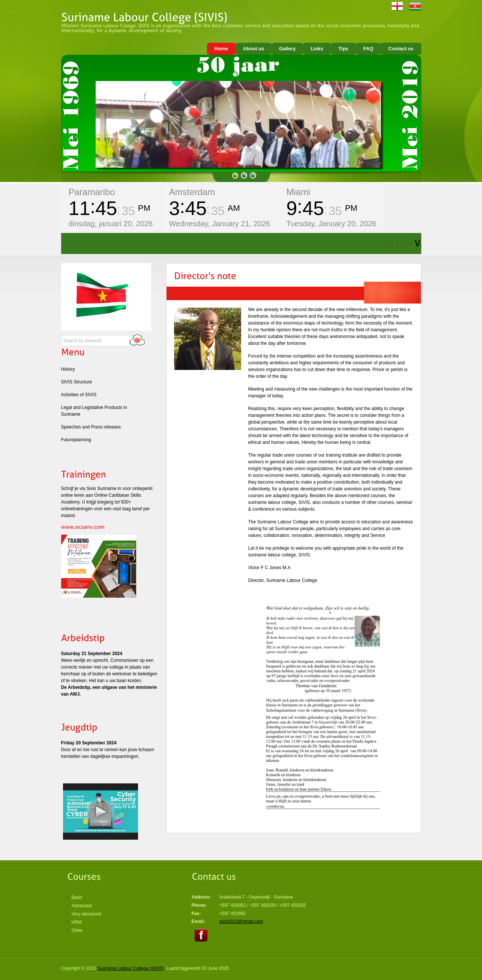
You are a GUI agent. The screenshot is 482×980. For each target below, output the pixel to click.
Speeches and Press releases (91, 427)
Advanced (82, 906)
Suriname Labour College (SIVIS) (131, 968)
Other (77, 930)
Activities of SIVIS (79, 395)
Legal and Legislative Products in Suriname (94, 411)
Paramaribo (92, 192)
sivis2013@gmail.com (241, 921)
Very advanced (86, 914)
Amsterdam (192, 192)
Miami (298, 192)
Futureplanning (76, 440)
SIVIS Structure (77, 382)
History (68, 369)
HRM (77, 922)
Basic (77, 897)
